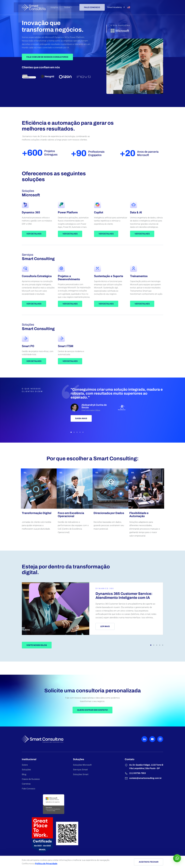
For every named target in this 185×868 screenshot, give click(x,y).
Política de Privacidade (49, 864)
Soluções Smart (62, 830)
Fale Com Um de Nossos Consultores (49, 71)
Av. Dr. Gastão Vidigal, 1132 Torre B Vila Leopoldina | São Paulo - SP (106, 822)
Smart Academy (148, 6)
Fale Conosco (30, 845)
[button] (70, 456)
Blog (25, 830)
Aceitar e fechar (147, 862)
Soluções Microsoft (63, 820)
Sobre (99, 6)
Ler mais (100, 669)
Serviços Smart (62, 825)
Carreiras (28, 840)
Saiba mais (81, 442)
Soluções (59, 6)
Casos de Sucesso (32, 835)
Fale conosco (123, 6)
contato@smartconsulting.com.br (106, 834)
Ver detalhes (35, 249)
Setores (73, 6)
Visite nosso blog (38, 689)
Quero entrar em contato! (92, 761)
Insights (87, 6)
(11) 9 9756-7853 (97, 829)
